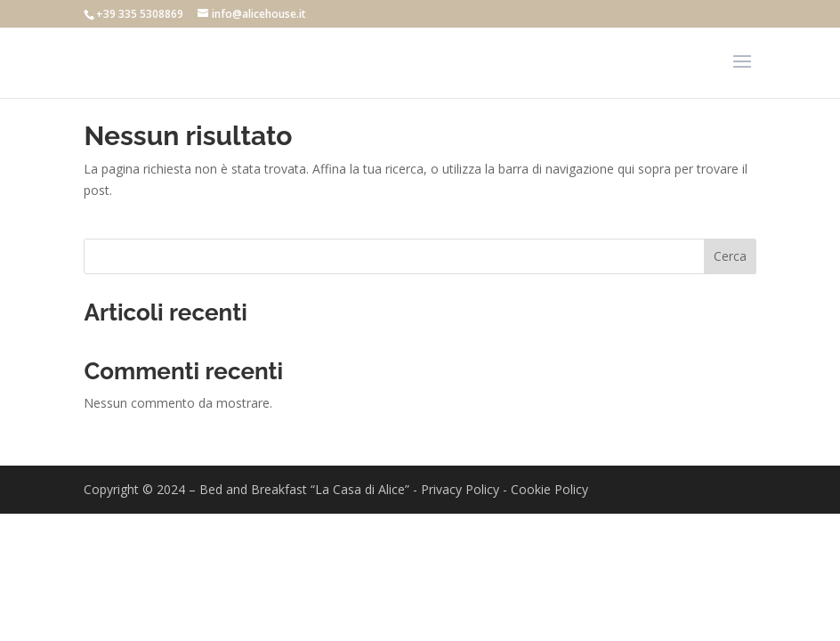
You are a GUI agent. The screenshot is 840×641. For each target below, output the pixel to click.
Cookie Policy (549, 489)
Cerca (730, 256)
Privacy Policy (460, 489)
